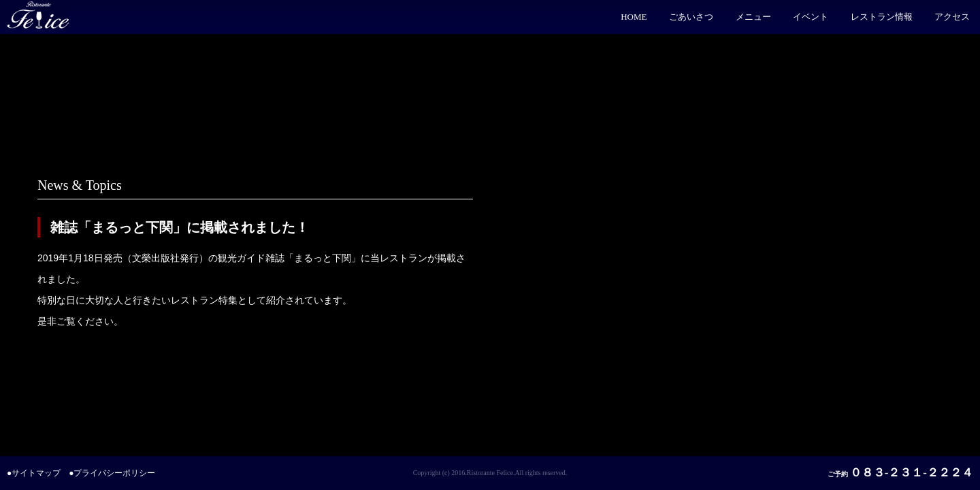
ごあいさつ (691, 17)
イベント (811, 17)
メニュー (753, 17)
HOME (634, 17)
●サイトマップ (34, 473)
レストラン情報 (882, 17)
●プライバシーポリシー (112, 473)
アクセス (952, 17)
